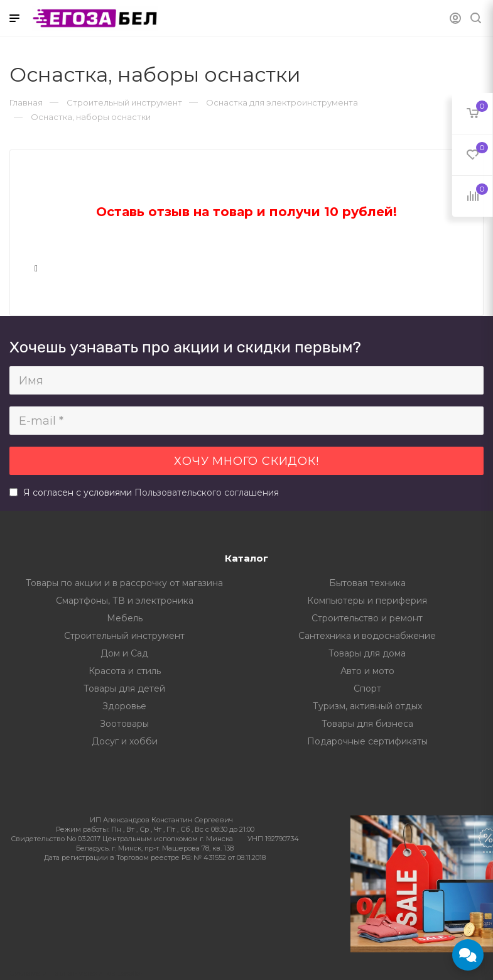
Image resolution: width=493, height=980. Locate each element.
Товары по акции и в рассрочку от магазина (124, 583)
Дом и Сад (124, 653)
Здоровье (124, 706)
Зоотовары (124, 724)
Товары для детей (124, 689)
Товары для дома (367, 653)
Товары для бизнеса (367, 724)
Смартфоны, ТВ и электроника (125, 601)
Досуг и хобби (125, 741)
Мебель (125, 618)
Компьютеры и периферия (367, 601)
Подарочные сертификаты (367, 741)
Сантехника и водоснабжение (367, 636)
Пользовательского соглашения (207, 493)
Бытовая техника (367, 583)
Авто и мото (367, 671)
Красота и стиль (125, 671)
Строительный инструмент (124, 636)
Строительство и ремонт (367, 618)
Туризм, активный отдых (367, 706)
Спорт (367, 689)
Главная (26, 102)
